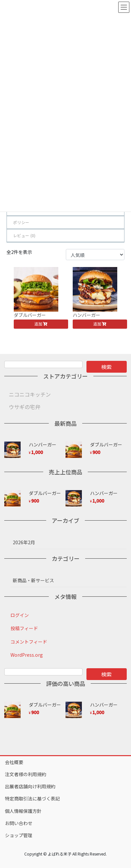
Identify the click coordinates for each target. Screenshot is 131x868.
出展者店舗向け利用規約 (30, 786)
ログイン (20, 615)
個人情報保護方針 (23, 811)
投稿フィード (24, 628)
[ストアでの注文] (95, 255)
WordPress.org (27, 655)
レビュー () (24, 235)
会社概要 (14, 762)
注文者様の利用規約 (26, 774)
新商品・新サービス (33, 580)
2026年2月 (24, 542)
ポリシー (21, 222)
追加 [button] (38, 324)
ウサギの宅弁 (25, 407)
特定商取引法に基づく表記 (32, 798)
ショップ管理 (19, 835)
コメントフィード (29, 642)
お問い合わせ (19, 823)
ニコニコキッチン (30, 394)
